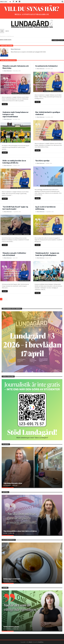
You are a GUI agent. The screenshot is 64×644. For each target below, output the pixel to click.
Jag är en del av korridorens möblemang (45, 208)
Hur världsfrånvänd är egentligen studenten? (48, 113)
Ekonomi (43, 186)
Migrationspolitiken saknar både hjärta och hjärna (20, 531)
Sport (28, 142)
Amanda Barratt (8, 629)
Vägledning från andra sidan (13, 483)
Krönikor (15, 93)
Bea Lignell (6, 581)
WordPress (41, 642)
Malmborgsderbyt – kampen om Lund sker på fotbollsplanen (47, 254)
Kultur (11, 234)
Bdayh (30, 642)
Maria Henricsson (16, 49)
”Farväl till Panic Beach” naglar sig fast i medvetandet (15, 208)
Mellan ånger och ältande (12, 579)
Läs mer (5, 104)
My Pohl (5, 533)
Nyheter (47, 280)
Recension (26, 234)
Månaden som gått (24, 93)
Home (1, 36)
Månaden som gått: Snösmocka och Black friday (16, 67)
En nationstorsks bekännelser (47, 66)
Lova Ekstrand (7, 485)
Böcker (5, 234)
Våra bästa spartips (42, 161)
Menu (4, 31)
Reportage (54, 280)
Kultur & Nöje (18, 234)
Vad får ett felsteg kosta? (11, 627)
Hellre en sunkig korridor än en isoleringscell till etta (14, 162)
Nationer (41, 280)
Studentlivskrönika (57, 91)
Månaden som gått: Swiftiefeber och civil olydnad (14, 254)
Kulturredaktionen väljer (55, 186)
